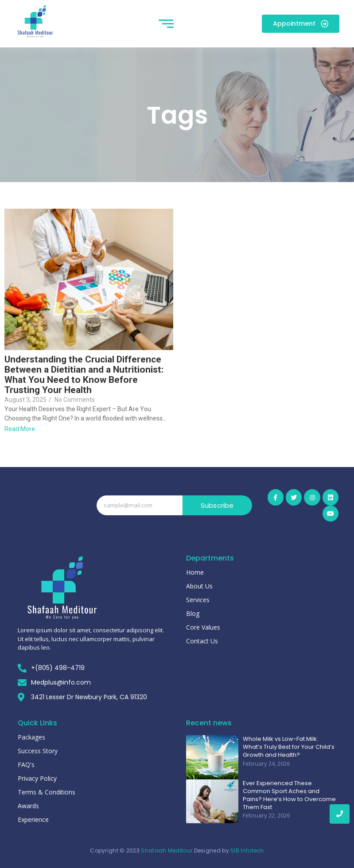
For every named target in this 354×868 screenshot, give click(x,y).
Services (198, 600)
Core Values (203, 627)
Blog (193, 613)
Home (195, 572)
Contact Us (202, 641)
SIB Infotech (247, 850)
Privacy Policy (37, 778)
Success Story (38, 751)
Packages (31, 737)
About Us (199, 586)
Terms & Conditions (47, 792)
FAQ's (26, 765)
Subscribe (217, 505)
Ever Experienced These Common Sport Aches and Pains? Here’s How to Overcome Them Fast (289, 796)
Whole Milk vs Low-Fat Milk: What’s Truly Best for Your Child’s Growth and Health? (289, 747)
